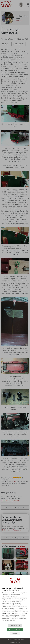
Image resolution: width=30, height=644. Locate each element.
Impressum (9, 639)
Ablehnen (15, 634)
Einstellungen (15, 625)
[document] (15, 605)
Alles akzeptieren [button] (15, 629)
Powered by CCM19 (15, 642)
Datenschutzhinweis (19, 639)
